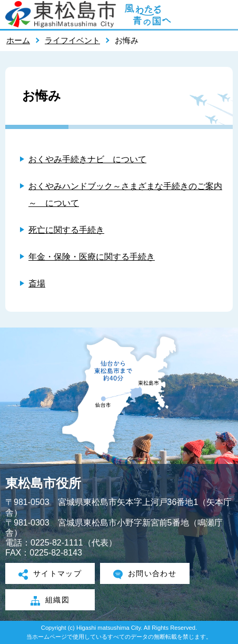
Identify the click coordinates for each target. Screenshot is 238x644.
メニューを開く (225, 14)
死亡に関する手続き (66, 230)
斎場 (37, 284)
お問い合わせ (145, 574)
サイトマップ (50, 574)
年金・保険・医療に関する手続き (92, 257)
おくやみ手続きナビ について (87, 159)
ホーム (18, 40)
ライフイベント (72, 40)
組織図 (50, 601)
